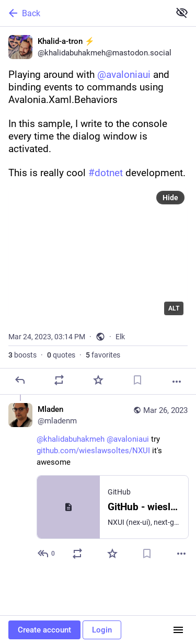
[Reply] (20, 380)
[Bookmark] (137, 380)
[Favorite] (98, 380)
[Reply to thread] (47, 554)
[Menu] (178, 630)
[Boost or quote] (59, 380)
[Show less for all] (182, 13)
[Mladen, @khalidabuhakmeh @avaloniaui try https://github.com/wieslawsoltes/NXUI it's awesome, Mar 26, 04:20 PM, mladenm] (98, 483)
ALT (174, 308)
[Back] (84, 13)
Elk (120, 337)
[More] (177, 382)
